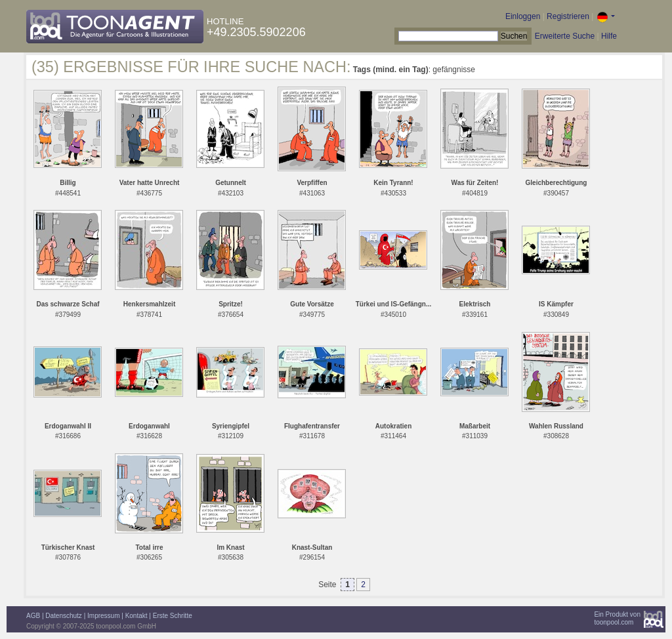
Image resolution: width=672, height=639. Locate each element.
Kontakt (136, 616)
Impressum (103, 616)
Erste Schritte (173, 616)
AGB (33, 616)
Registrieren (568, 16)
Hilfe (609, 36)
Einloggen (523, 16)
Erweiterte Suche (565, 36)
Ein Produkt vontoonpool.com (617, 618)
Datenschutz (64, 616)
